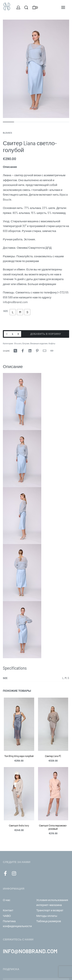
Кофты (52, 343)
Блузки (26, 343)
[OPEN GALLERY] (36, 69)
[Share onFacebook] (23, 351)
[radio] (13, 312)
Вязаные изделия (39, 343)
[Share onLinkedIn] (30, 351)
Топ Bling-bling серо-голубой (19, 756)
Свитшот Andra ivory (19, 825)
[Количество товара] (12, 334)
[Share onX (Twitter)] (15, 351)
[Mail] (45, 351)
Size (6, 311)
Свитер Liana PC (53, 756)
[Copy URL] (52, 351)
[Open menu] (63, 7)
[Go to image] (8, 122)
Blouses (7, 133)
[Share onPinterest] (37, 351)
